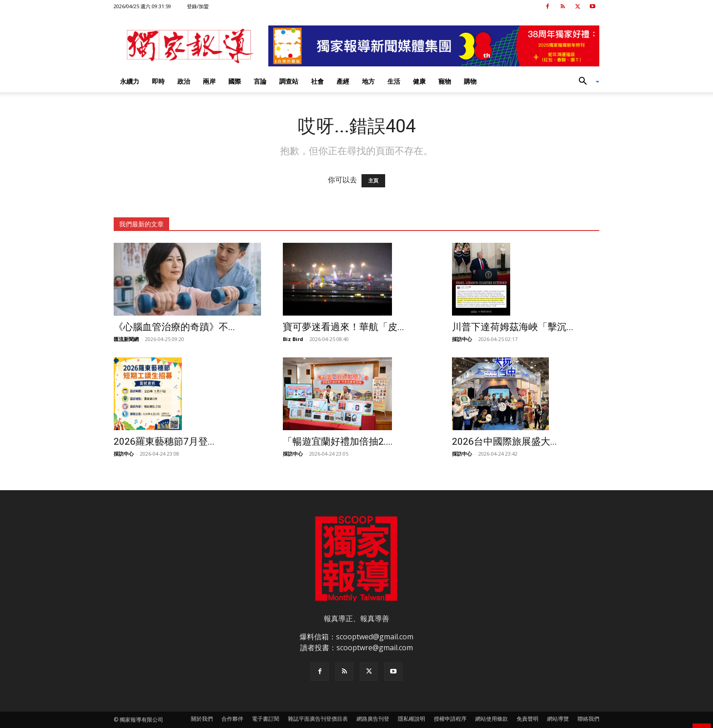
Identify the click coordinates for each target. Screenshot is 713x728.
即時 (158, 81)
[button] (586, 82)
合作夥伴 (232, 719)
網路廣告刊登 (373, 719)
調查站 (289, 81)
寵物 (445, 81)
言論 (260, 81)
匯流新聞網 (126, 339)
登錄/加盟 (198, 6)
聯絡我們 (588, 719)
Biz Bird (293, 339)
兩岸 (209, 81)
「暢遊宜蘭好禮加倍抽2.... (338, 442)
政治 (184, 81)
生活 (394, 81)
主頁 (373, 181)
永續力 (130, 81)
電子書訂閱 (266, 719)
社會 (317, 81)
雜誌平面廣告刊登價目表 (318, 719)
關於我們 (202, 719)
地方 (368, 81)
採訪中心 (462, 339)
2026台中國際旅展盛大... (505, 442)
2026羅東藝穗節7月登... (164, 442)
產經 (343, 81)
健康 (419, 81)
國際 (235, 81)
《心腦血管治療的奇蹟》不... (174, 327)
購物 (470, 81)
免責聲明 (527, 719)
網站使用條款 (492, 719)
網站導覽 (558, 719)
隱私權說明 (412, 719)
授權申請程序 (450, 719)
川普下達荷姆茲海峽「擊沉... (513, 327)
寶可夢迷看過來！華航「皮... (344, 327)
